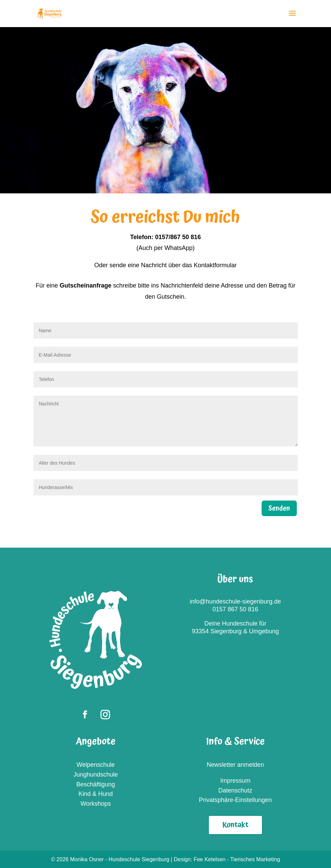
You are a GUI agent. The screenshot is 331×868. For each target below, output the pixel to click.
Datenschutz (235, 790)
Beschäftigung (96, 784)
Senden (279, 508)
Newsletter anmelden (235, 765)
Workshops (96, 804)
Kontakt (235, 825)
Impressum (235, 781)
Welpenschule (96, 765)
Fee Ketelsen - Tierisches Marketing (237, 859)
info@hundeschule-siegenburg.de (235, 601)
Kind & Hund (96, 794)
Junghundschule (96, 775)
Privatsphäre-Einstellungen (235, 800)
